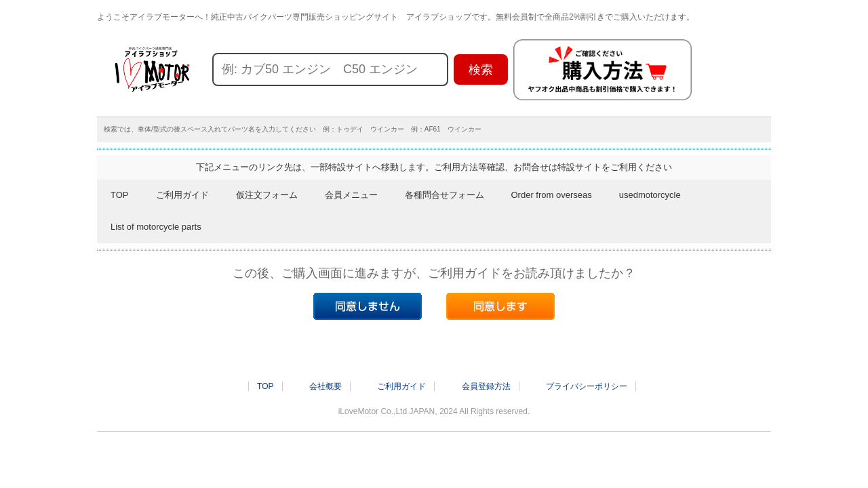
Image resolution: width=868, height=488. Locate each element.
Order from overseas (552, 195)
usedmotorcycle (650, 195)
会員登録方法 (486, 386)
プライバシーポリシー (587, 386)
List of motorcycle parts (156, 227)
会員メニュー (351, 195)
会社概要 (325, 386)
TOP (120, 195)
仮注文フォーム (267, 195)
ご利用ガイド (182, 195)
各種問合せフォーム (445, 195)
